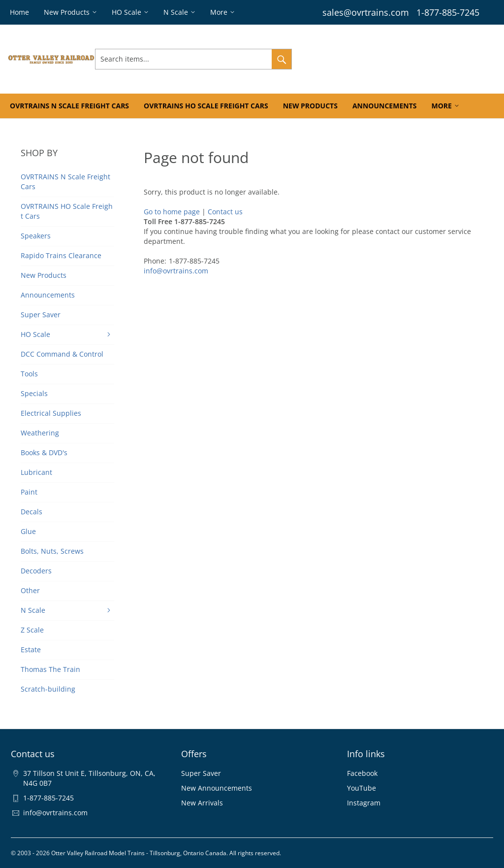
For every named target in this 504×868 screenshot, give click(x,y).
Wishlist (411, 59)
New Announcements (217, 788)
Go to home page (172, 212)
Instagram (364, 803)
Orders (377, 59)
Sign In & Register (326, 59)
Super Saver (201, 773)
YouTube (362, 788)
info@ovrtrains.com (176, 271)
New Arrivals (202, 803)
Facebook (362, 773)
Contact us (225, 212)
